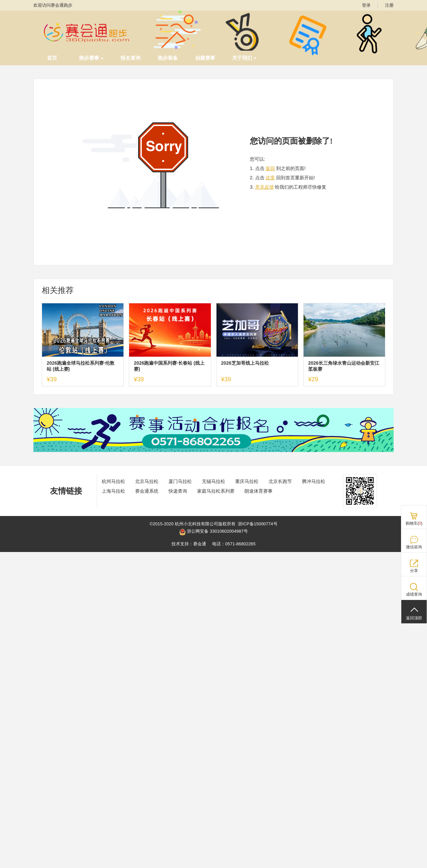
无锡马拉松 (213, 481)
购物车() (414, 523)
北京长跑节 (280, 481)
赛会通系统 (147, 491)
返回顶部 (414, 618)
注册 (389, 5)
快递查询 (178, 491)
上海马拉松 (113, 491)
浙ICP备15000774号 (258, 524)
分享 (414, 571)
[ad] (213, 450)
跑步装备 (168, 58)
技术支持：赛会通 (189, 544)
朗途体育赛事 (259, 491)
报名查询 (130, 58)
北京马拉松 (147, 481)
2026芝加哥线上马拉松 (245, 363)
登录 (366, 5)
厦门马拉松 (180, 481)
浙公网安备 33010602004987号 (213, 532)
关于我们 (244, 58)
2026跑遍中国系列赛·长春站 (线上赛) (169, 366)
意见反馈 (265, 187)
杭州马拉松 (113, 481)
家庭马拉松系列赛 (216, 491)
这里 (270, 178)
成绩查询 (414, 594)
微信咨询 (414, 547)
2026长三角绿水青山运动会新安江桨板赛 (344, 366)
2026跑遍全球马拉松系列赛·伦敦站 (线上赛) (81, 366)
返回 (270, 168)
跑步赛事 (91, 58)
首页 (52, 58)
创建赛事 (205, 58)
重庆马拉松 (247, 481)
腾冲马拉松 (314, 481)
